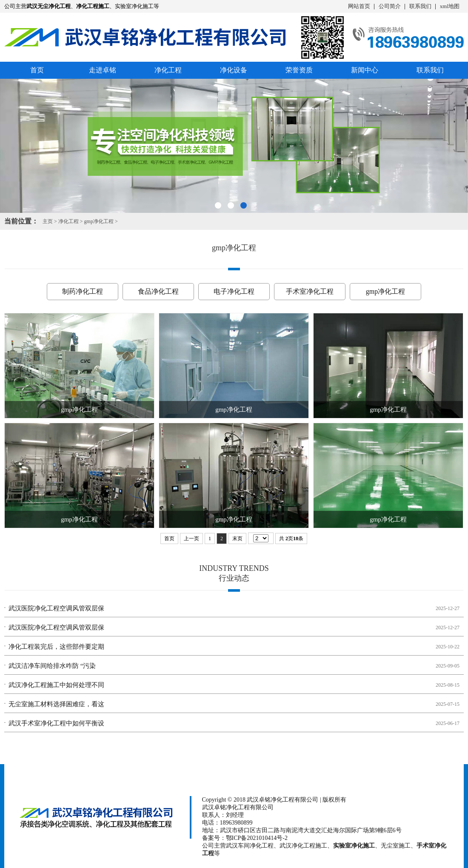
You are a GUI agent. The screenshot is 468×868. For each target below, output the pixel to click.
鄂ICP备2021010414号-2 (257, 838)
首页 (37, 70)
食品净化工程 (158, 291)
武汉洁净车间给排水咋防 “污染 (52, 666)
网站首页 (359, 6)
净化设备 (234, 70)
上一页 (191, 539)
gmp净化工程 (99, 221)
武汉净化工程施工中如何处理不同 (56, 685)
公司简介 (390, 6)
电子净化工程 (234, 291)
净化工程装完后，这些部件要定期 (56, 647)
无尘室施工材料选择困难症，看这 (56, 704)
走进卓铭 (103, 70)
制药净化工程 (83, 291)
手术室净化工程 (310, 291)
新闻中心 (365, 70)
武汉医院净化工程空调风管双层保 (56, 608)
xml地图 (450, 6)
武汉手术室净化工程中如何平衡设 (56, 723)
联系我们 (420, 6)
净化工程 (168, 70)
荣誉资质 (299, 70)
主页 (48, 221)
